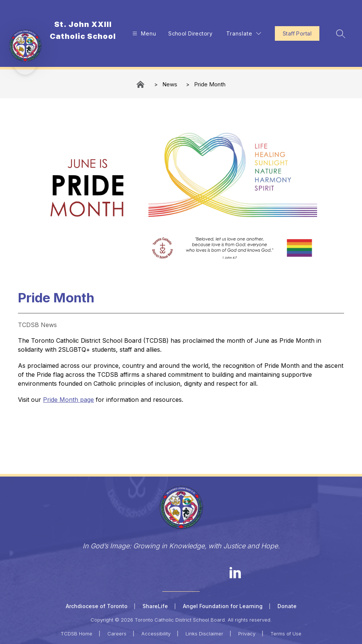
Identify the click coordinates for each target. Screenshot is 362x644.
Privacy (247, 634)
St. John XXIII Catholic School (141, 84)
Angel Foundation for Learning (223, 606)
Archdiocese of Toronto (97, 606)
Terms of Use (286, 634)
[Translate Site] (244, 33)
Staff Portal (297, 33)
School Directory (190, 33)
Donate (287, 606)
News (170, 84)
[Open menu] (143, 33)
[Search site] (341, 34)
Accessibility (156, 634)
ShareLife (155, 606)
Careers (117, 634)
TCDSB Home (76, 634)
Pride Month (210, 84)
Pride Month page (68, 400)
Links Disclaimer (204, 634)
